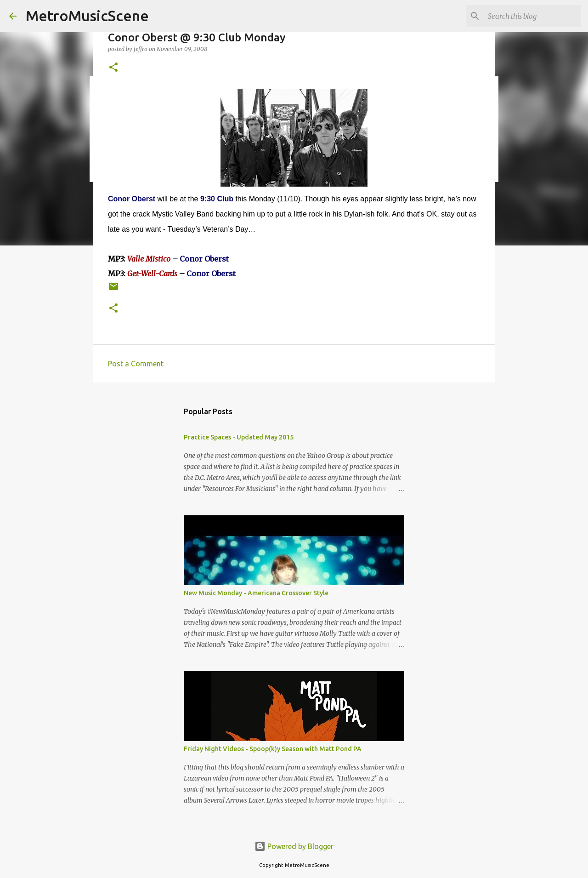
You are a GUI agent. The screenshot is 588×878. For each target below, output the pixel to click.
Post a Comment (136, 364)
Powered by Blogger (294, 846)
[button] (113, 68)
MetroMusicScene (87, 16)
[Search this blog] (532, 16)
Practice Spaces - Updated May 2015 (239, 437)
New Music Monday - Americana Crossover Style (256, 593)
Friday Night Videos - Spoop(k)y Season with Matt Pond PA (273, 749)
